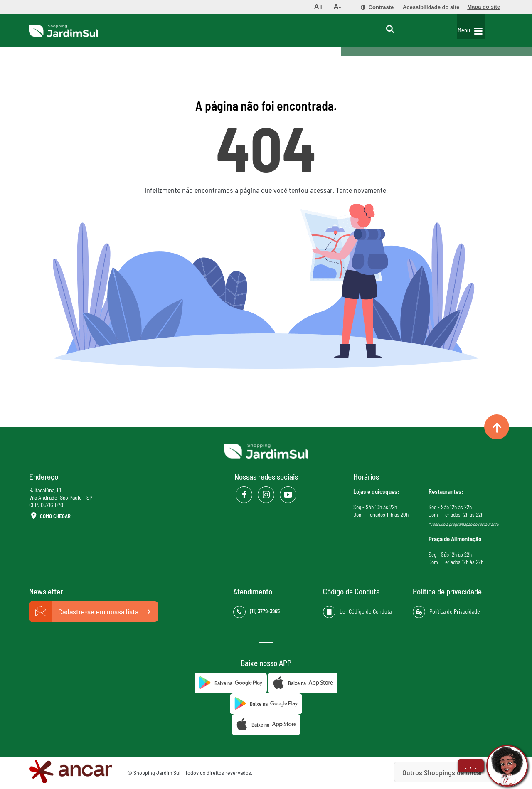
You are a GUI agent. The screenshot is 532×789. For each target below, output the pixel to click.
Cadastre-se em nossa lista (94, 611)
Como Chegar (50, 516)
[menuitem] (318, 7)
